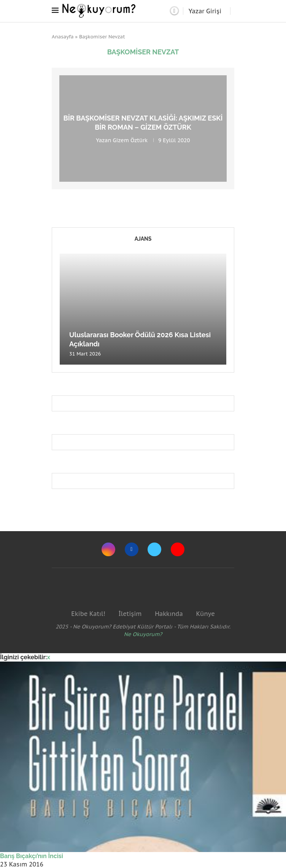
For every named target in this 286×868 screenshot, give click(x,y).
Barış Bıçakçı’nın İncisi (32, 856)
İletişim (130, 614)
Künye (205, 614)
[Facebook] (132, 549)
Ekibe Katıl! (88, 614)
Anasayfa (63, 37)
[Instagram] (108, 549)
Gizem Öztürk (130, 140)
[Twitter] (154, 549)
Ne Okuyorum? (143, 634)
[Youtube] (178, 549)
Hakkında (169, 614)
